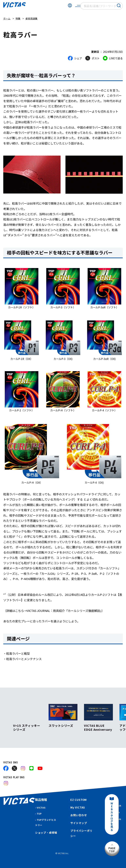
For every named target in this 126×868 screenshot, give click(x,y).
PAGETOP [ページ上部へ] (112, 850)
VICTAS (41, 808)
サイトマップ (79, 823)
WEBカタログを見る (112, 817)
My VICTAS (78, 807)
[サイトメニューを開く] (78, 6)
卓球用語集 (31, 18)
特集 (18, 18)
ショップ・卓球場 (46, 833)
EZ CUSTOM (79, 800)
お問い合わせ (79, 815)
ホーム (7, 18)
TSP (39, 814)
